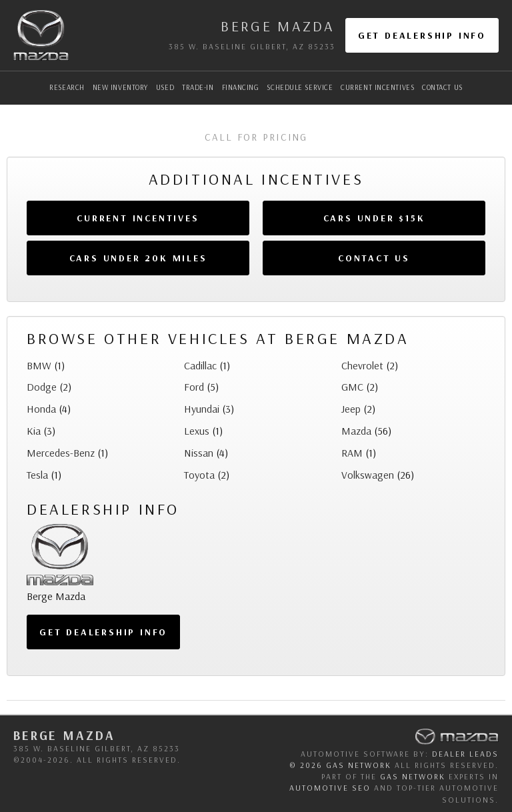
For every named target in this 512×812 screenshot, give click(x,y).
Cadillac (200, 365)
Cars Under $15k (374, 218)
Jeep (351, 409)
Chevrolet (362, 365)
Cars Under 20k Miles (138, 258)
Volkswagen (368, 475)
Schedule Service (300, 87)
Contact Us (442, 87)
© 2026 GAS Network (340, 765)
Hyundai (202, 409)
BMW (39, 365)
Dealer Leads (465, 754)
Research (67, 87)
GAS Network (413, 776)
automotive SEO (330, 788)
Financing (241, 87)
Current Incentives (377, 87)
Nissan (199, 453)
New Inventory (120, 87)
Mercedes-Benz (61, 453)
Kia (34, 431)
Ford (194, 387)
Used (165, 87)
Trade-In (198, 87)
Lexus (197, 431)
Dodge (42, 387)
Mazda (356, 431)
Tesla (37, 475)
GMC (352, 387)
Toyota (199, 475)
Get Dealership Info (422, 35)
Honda (41, 409)
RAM (352, 453)
